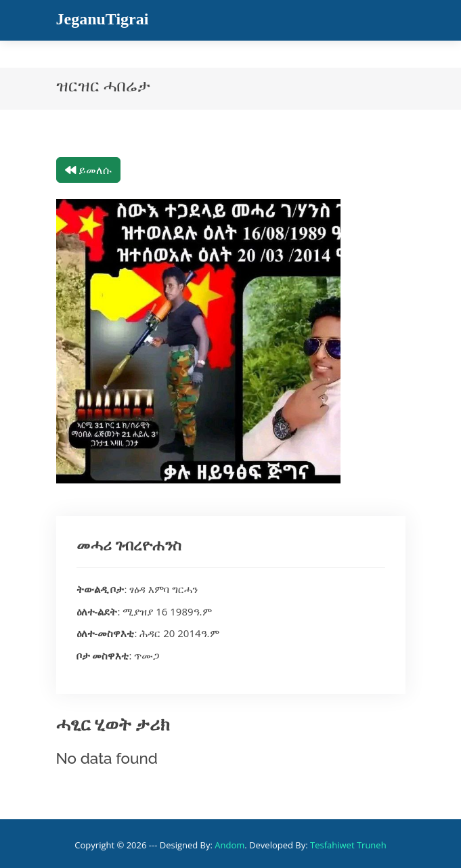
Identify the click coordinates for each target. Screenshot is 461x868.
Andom (229, 845)
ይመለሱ (88, 170)
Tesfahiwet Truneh (348, 845)
